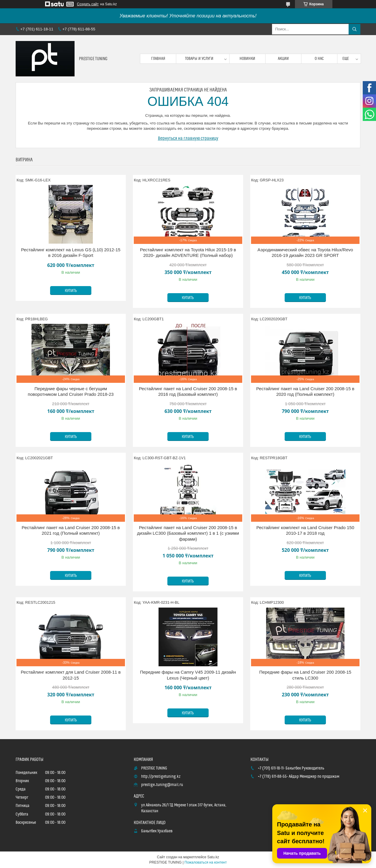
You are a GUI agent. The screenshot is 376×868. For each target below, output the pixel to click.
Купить (71, 291)
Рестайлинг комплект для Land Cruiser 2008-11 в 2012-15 (71, 675)
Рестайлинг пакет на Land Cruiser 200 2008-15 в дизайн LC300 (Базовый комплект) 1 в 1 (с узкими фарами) (188, 533)
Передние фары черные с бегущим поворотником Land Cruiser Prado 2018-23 (71, 392)
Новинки (247, 59)
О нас (319, 59)
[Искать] (354, 29)
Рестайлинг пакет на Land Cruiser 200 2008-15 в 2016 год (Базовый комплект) (188, 392)
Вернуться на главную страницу (188, 138)
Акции (283, 59)
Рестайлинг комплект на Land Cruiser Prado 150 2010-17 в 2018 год (305, 530)
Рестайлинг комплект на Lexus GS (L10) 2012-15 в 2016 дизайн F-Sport (71, 253)
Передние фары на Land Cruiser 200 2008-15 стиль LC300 (305, 675)
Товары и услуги (199, 59)
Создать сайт (88, 4)
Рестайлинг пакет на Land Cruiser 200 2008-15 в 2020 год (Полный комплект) (305, 392)
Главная (158, 59)
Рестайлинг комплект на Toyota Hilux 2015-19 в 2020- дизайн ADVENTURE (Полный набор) (188, 253)
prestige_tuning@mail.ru (162, 785)
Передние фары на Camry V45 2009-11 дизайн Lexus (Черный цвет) (188, 675)
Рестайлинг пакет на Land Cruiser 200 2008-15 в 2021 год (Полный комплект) (71, 530)
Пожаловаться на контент (206, 862)
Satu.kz (213, 857)
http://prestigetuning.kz (161, 777)
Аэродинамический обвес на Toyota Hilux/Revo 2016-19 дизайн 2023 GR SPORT (305, 253)
